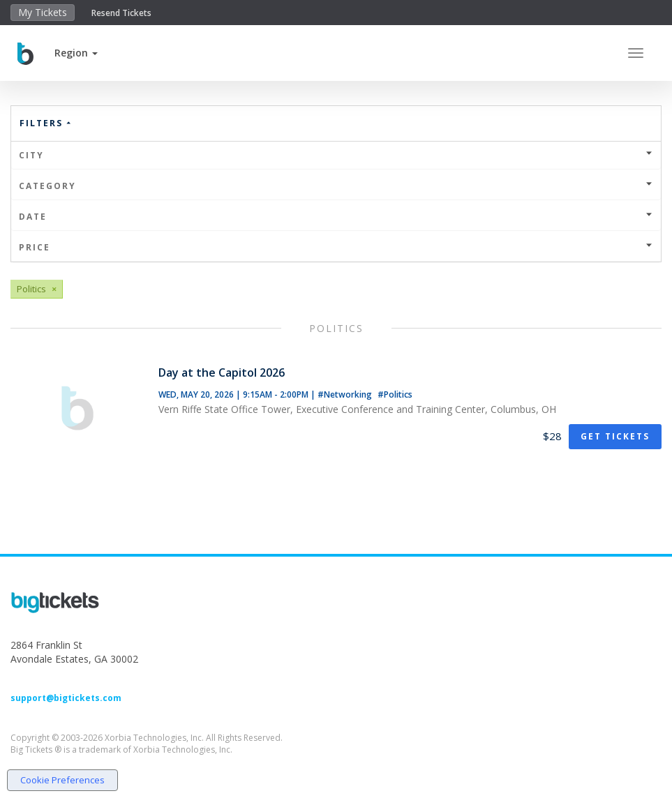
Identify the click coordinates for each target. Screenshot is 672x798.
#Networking (346, 394)
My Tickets (43, 12)
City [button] (336, 155)
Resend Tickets (121, 13)
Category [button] (336, 186)
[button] (76, 53)
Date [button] (336, 217)
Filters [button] (46, 123)
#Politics (395, 394)
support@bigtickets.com (66, 698)
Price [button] (336, 247)
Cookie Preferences (62, 780)
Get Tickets (615, 436)
